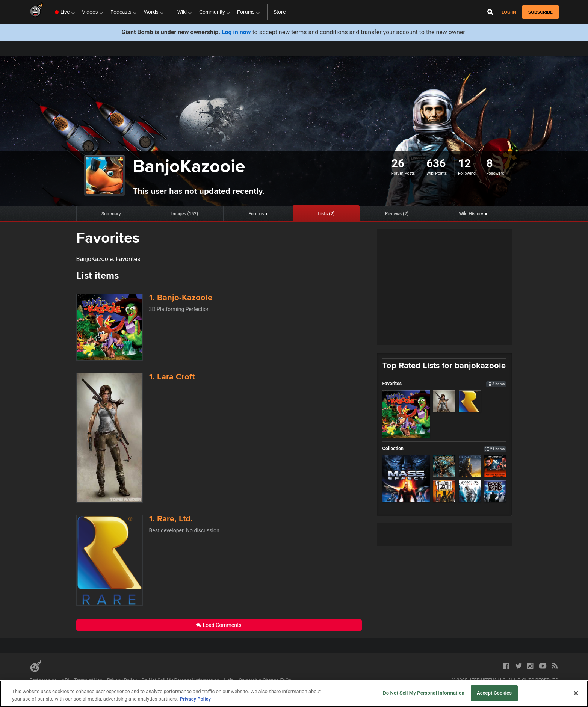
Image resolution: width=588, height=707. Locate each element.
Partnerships (43, 680)
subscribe (540, 12)
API (65, 680)
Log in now (236, 32)
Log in (509, 12)
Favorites (444, 383)
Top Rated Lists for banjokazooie (444, 365)
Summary (111, 214)
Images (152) (185, 214)
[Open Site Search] (490, 12)
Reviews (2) (397, 214)
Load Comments (219, 625)
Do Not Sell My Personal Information (181, 680)
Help (229, 680)
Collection (444, 448)
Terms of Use (88, 680)
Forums (256, 214)
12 (464, 163)
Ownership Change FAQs (265, 680)
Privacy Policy (122, 680)
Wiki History (471, 214)
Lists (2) (326, 214)
